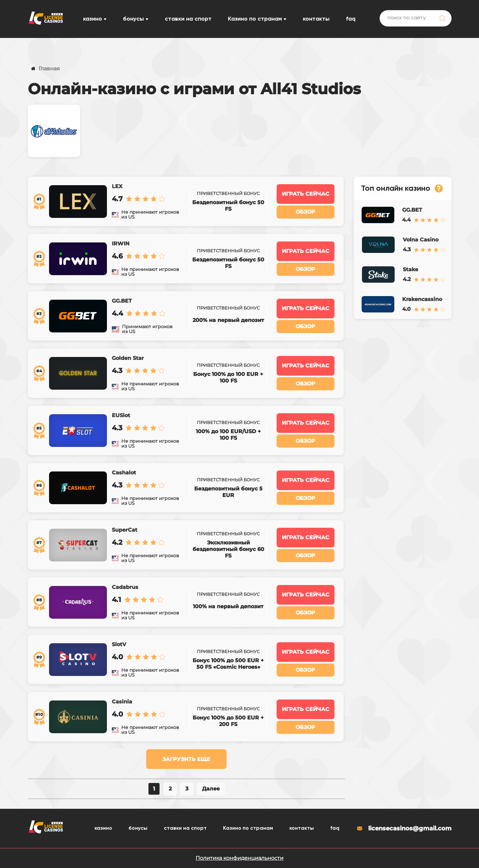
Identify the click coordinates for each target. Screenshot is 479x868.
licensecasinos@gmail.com (404, 828)
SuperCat (125, 530)
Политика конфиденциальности (240, 858)
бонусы (133, 19)
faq (351, 19)
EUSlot (121, 415)
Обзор (305, 212)
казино (93, 19)
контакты (316, 19)
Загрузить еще (186, 759)
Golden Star (128, 358)
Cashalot (124, 473)
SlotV (119, 644)
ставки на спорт (188, 19)
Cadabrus (125, 587)
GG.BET (122, 301)
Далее (211, 789)
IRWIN (121, 244)
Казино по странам (255, 19)
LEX (117, 186)
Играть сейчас (306, 194)
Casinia (122, 702)
